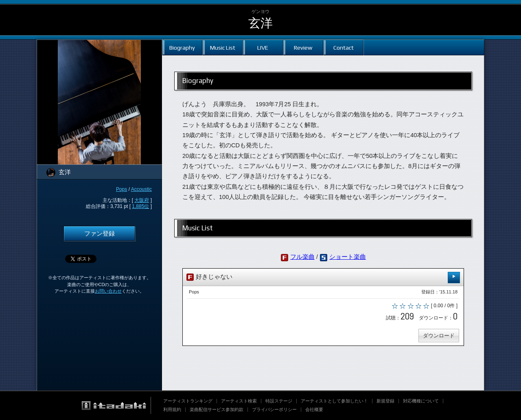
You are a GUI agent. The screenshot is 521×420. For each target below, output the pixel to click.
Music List (223, 47)
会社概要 (314, 409)
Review (303, 47)
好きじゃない (323, 277)
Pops (121, 189)
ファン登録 (100, 234)
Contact (344, 47)
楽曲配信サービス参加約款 (217, 409)
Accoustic (141, 189)
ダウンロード (439, 336)
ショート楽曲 (348, 257)
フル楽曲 (302, 257)
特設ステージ (279, 401)
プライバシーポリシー (274, 409)
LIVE (263, 47)
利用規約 (172, 409)
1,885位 (140, 206)
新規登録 (385, 401)
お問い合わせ (108, 291)
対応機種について (421, 401)
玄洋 (260, 23)
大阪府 (142, 200)
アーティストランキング (188, 401)
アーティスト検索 (239, 401)
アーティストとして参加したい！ (334, 401)
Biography (182, 47)
